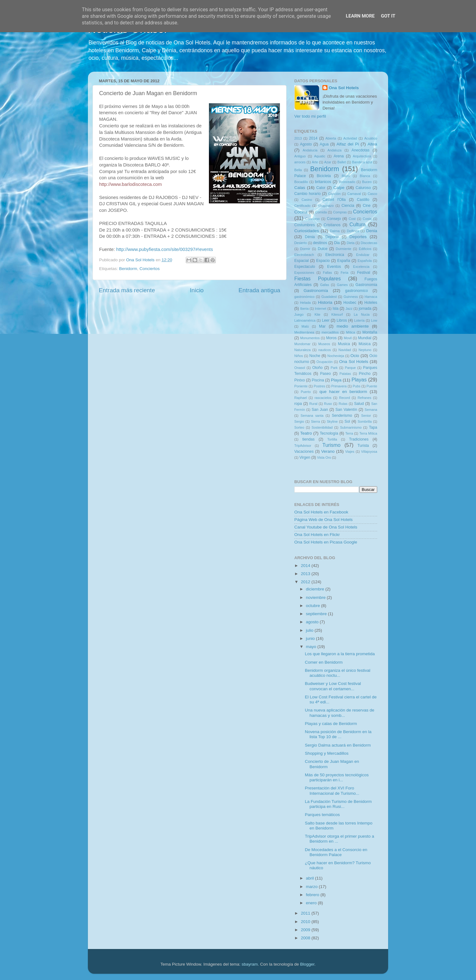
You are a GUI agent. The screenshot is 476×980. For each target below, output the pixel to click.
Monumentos (310, 338)
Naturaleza (302, 350)
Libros (342, 320)
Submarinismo (351, 427)
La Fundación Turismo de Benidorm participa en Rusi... (338, 804)
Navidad (345, 350)
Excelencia (361, 267)
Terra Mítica (368, 433)
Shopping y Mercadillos (327, 753)
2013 (298, 138)
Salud (359, 404)
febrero (313, 895)
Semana (371, 410)
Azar (328, 162)
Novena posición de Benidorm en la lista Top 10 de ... (338, 734)
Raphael (301, 398)
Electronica (335, 255)
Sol (347, 421)
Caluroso (363, 188)
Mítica (350, 332)
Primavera (339, 386)
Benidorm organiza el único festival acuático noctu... (338, 673)
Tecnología (329, 433)
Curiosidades (307, 231)
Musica (344, 344)
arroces (300, 162)
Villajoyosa (369, 452)
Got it (388, 16)
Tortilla (332, 439)
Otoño (317, 368)
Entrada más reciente (127, 290)
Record (344, 398)
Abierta (331, 138)
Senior (366, 416)
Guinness (351, 297)
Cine (367, 206)
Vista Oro (324, 457)
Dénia (310, 237)
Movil (348, 338)
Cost (352, 219)
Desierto (301, 243)
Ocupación (325, 362)
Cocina (301, 212)
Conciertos (150, 269)
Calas (300, 188)
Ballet (342, 162)
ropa (298, 404)
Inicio (197, 290)
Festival (364, 273)
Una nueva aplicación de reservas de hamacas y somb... (340, 713)
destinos (320, 243)
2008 (306, 938)
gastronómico (304, 297)
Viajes (350, 452)
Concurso (312, 219)
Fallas (327, 273)
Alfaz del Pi (348, 144)
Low (374, 320)
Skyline (332, 421)
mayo (312, 647)
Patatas (345, 374)
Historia (325, 302)
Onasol (300, 368)
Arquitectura (362, 156)
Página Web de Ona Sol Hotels (324, 520)
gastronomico (356, 291)
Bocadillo (301, 182)
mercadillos (330, 332)
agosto (313, 622)
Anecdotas (360, 150)
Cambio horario (307, 194)
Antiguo (300, 156)
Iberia (304, 309)
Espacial (301, 261)
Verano (328, 451)
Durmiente (343, 249)
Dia (337, 243)
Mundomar (302, 344)
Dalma (335, 231)
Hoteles (371, 303)
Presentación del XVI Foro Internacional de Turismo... (332, 791)
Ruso (328, 404)
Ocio (355, 356)
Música (364, 344)
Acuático (371, 138)
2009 (306, 930)
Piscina (318, 380)
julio (310, 630)
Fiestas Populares (318, 278)
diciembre (316, 589)
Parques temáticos (322, 815)
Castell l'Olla (334, 200)
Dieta (350, 243)
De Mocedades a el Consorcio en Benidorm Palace (336, 852)
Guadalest (329, 297)
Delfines (353, 231)
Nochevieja (336, 356)
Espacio (323, 261)
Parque (350, 368)
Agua (324, 144)
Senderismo (342, 416)
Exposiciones (304, 273)
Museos (324, 344)
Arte (315, 162)
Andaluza (334, 150)
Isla (335, 309)
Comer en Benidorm (324, 662)
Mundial (365, 338)
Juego (299, 314)
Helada (305, 303)
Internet (321, 309)
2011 (306, 913)
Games (342, 285)
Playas (359, 380)
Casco (372, 194)
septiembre (317, 614)
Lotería (359, 320)
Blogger (307, 964)
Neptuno (365, 350)
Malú (305, 326)
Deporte (332, 237)
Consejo (334, 219)
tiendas (309, 439)
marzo (312, 887)
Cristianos (332, 225)
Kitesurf (337, 314)
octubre (314, 606)
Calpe (339, 188)
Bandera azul (362, 162)
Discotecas (369, 243)
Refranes (364, 398)
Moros (332, 338)
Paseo (325, 374)
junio (311, 638)
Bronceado (347, 182)
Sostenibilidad (322, 427)
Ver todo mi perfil (310, 116)
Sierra (315, 421)
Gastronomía (316, 291)
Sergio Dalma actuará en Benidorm (338, 745)
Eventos (334, 267)
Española (365, 261)
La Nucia (362, 314)
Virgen (305, 457)
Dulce (323, 249)
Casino (307, 200)
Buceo (367, 182)
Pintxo (300, 380)
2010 (306, 922)
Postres (319, 386)
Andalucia (310, 150)
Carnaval (354, 194)
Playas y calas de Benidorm (331, 724)
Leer (326, 320)
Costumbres (304, 225)
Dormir (305, 249)
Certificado (302, 206)
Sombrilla (365, 421)
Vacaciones (304, 452)
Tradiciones (359, 439)
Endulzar (363, 255)
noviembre (316, 597)
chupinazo (326, 206)
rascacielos (323, 398)
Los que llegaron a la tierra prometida (340, 654)
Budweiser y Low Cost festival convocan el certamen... (333, 686)
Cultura (357, 224)
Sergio (299, 421)
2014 (313, 138)
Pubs (357, 386)
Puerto (306, 392)
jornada (365, 309)
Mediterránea (304, 332)
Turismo (332, 445)
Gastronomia (367, 285)
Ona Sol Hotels (344, 88)
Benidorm (128, 269)
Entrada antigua (259, 290)
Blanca (365, 176)
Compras (340, 212)
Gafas (324, 285)
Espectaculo (305, 267)
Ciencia (348, 206)
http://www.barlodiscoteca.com (130, 184)
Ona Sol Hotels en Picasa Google (326, 542)
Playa (336, 380)
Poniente (301, 386)
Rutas (343, 404)
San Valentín (346, 410)
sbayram (250, 964)
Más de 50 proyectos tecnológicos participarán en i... (337, 777)
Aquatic (320, 156)
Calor (321, 188)
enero (312, 903)
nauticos (325, 350)
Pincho (365, 374)
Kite (318, 314)
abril (310, 878)
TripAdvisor (303, 446)
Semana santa (312, 416)
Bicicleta (324, 176)
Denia (372, 231)
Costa (367, 219)
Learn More (360, 16)
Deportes (358, 237)
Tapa (373, 427)
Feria (344, 273)
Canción (334, 194)
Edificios (365, 249)
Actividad (350, 138)
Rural (313, 404)
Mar (322, 326)
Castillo (363, 200)
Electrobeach (304, 255)
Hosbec (350, 303)
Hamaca (371, 297)
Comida (321, 212)
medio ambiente (353, 326)
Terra (349, 433)
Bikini (346, 176)
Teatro (306, 433)
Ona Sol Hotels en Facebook (321, 512)
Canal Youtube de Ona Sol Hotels (326, 527)
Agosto (306, 144)
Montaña (370, 332)
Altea (372, 144)
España (344, 261)
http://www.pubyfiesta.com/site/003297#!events (164, 249)
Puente (372, 386)
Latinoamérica (305, 320)
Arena (339, 156)
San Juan (320, 410)
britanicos (323, 182)
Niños (299, 356)
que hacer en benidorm (343, 392)
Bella (298, 170)
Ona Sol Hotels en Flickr (317, 535)
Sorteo (299, 427)
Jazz (349, 309)
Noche (315, 356)
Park (334, 368)
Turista (363, 446)
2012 (306, 582)
